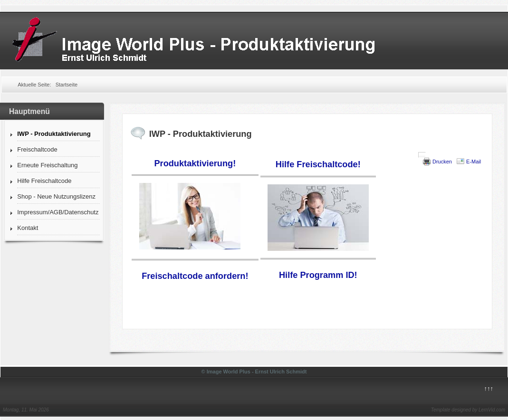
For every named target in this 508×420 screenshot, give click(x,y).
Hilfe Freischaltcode (44, 181)
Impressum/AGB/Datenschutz (58, 212)
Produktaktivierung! (195, 163)
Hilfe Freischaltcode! (318, 164)
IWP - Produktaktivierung (54, 134)
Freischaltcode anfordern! (195, 276)
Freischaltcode (37, 149)
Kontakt (28, 228)
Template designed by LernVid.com (468, 410)
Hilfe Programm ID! (318, 275)
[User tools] (422, 155)
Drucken (442, 162)
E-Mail (474, 162)
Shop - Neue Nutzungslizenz (56, 196)
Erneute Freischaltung (47, 165)
